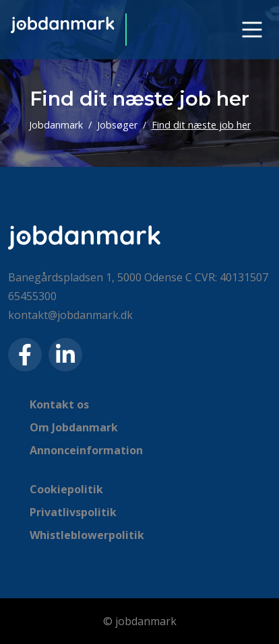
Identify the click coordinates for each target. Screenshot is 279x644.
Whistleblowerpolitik (87, 535)
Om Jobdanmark (74, 427)
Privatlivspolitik (73, 512)
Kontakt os (59, 404)
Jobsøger (117, 125)
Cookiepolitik (66, 489)
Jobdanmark (56, 125)
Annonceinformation (86, 450)
